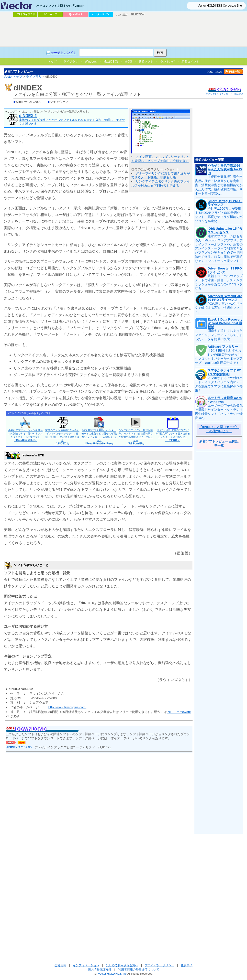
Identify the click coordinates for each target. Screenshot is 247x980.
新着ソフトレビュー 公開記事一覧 (219, 443)
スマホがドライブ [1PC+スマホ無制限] (224, 372)
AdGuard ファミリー (223, 347)
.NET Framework (179, 712)
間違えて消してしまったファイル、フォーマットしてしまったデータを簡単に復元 (219, 335)
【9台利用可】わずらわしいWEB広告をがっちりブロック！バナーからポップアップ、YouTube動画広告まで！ (219, 357)
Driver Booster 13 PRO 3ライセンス (225, 270)
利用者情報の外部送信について (139, 969)
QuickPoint (76, 14)
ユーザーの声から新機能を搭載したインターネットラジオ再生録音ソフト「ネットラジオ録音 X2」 (219, 412)
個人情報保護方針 (100, 969)
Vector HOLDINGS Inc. (113, 974)
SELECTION (138, 15)
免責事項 (187, 965)
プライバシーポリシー (159, 965)
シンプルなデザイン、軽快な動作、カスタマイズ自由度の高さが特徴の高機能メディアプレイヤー (136, 437)
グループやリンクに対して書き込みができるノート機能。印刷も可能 (161, 175)
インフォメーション (86, 965)
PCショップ (50, 14)
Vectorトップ (13, 77)
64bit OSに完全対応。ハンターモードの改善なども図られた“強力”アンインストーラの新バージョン (99, 437)
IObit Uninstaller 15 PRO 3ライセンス (225, 231)
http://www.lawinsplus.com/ (67, 707)
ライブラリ (34, 77)
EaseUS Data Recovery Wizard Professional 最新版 (225, 323)
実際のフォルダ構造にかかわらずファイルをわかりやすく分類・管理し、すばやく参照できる (62, 437)
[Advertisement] (123, 32)
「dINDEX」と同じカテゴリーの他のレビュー (219, 429)
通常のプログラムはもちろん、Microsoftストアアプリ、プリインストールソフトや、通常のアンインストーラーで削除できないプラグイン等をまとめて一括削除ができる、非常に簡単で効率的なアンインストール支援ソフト (219, 248)
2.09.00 (19, 747)
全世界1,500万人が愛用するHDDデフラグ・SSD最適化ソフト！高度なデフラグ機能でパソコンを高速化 (219, 215)
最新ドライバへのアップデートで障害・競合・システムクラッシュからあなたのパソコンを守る (219, 282)
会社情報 (60, 965)
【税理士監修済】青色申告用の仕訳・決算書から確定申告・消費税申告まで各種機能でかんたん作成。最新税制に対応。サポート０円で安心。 (219, 185)
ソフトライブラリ (25, 14)
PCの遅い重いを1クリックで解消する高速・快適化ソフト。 (219, 308)
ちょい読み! (122, 15)
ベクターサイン (101, 14)
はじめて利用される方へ (122, 965)
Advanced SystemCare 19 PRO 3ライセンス (225, 298)
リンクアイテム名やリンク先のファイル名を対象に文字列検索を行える (161, 183)
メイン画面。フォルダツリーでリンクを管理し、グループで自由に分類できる (161, 159)
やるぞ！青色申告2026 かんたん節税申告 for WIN (225, 169)
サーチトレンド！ (64, 53)
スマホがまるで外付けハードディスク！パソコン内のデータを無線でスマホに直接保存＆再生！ (219, 384)
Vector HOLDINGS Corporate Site (220, 6)
